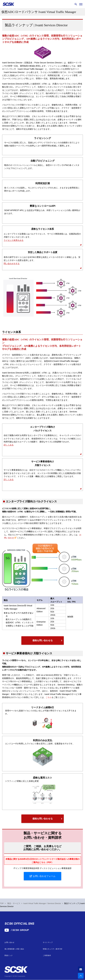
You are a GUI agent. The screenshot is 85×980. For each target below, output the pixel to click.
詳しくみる (9, 445)
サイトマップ (48, 942)
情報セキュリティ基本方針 (53, 949)
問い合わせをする (12, 264)
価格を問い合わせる (43, 640)
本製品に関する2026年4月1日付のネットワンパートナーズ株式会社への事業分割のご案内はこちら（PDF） (43, 861)
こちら (49, 697)
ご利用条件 (47, 956)
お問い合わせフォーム (44, 876)
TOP (2, 903)
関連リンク (9, 956)
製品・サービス (14, 903)
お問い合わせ (9, 942)
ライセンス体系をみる (14, 240)
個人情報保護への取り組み (14, 949)
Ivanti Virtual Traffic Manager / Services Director (42, 903)
